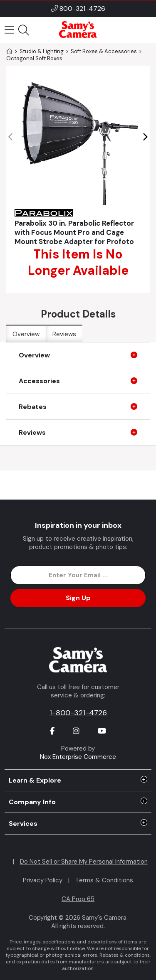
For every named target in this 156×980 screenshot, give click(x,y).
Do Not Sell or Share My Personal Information (84, 862)
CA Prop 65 (78, 899)
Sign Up (78, 598)
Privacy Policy (43, 880)
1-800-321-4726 (78, 713)
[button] (145, 137)
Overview (26, 334)
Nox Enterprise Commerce (78, 757)
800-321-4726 (82, 9)
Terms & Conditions (104, 880)
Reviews (64, 334)
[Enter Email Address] (78, 575)
